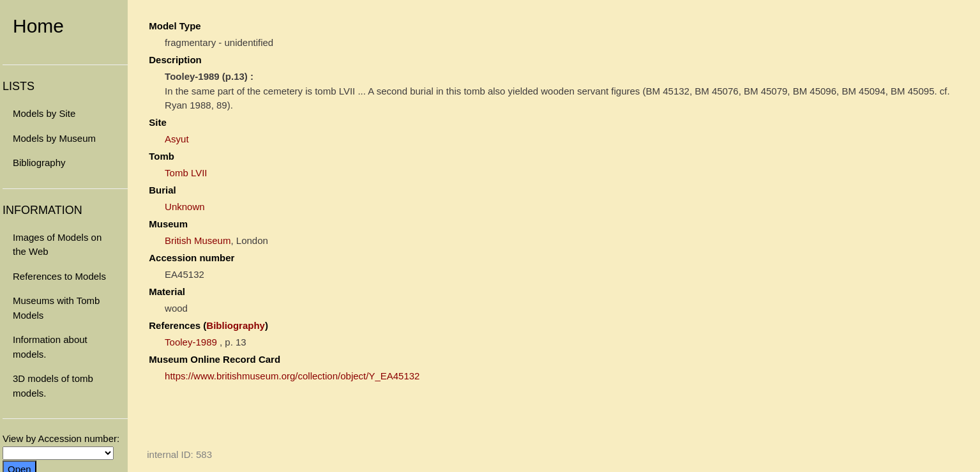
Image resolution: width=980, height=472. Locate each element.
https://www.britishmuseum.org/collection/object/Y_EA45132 (292, 376)
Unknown (185, 207)
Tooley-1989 (191, 342)
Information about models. (50, 347)
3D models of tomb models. (53, 386)
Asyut (177, 139)
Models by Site (44, 113)
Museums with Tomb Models (56, 308)
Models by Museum (54, 138)
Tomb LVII (186, 173)
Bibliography (39, 163)
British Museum (198, 240)
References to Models (59, 276)
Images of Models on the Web (57, 245)
